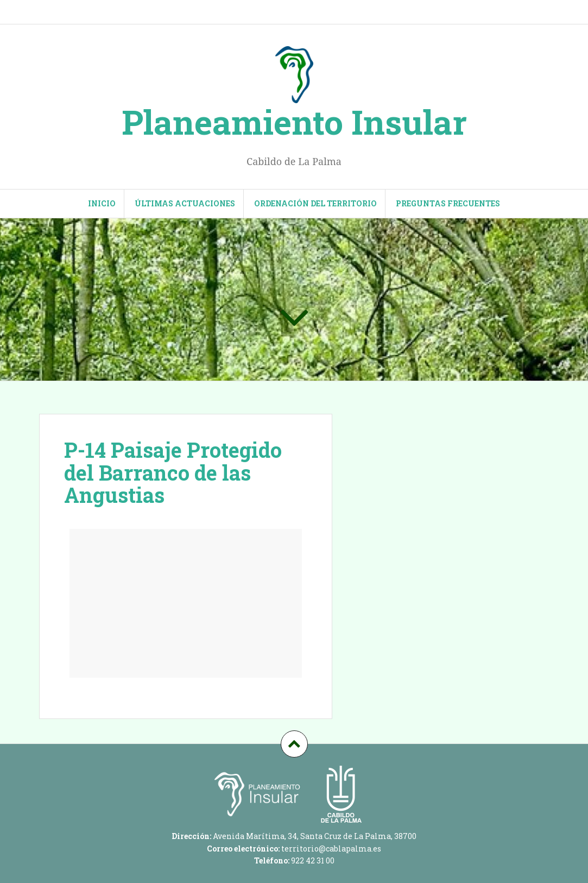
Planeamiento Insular (294, 122)
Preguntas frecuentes (448, 203)
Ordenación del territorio (315, 203)
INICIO (102, 203)
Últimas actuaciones (185, 203)
